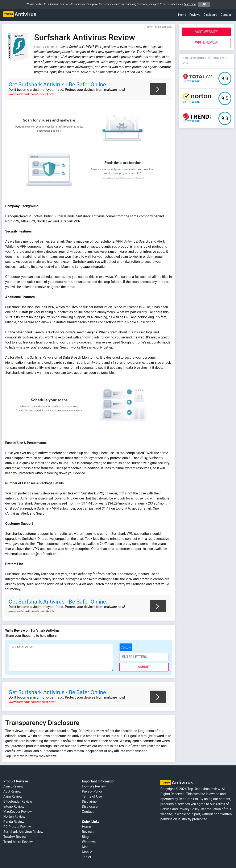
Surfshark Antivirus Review (23, 832)
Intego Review (14, 807)
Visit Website (206, 32)
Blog (85, 837)
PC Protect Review (17, 827)
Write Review (206, 42)
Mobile (87, 852)
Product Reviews (16, 781)
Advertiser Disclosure (159, 27)
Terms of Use (92, 796)
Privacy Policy (92, 791)
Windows (89, 842)
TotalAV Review (15, 837)
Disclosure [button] (211, 15)
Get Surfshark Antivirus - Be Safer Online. (58, 85)
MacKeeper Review (18, 812)
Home (182, 15)
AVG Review (12, 791)
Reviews (195, 15)
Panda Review (14, 822)
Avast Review (13, 786)
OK (204, 4)
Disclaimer (90, 801)
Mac (85, 847)
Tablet (87, 857)
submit (144, 667)
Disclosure (90, 807)
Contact (226, 15)
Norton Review (14, 817)
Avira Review (13, 796)
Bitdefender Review (18, 801)
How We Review (94, 786)
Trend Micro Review (18, 842)
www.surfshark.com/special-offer (32, 94)
